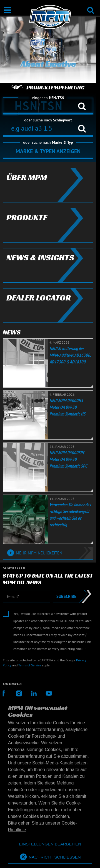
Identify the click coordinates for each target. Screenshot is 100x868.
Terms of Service (30, 665)
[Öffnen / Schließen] (7, 10)
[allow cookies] (50, 857)
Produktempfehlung (48, 87)
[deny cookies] (50, 844)
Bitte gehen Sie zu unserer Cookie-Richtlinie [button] (42, 826)
